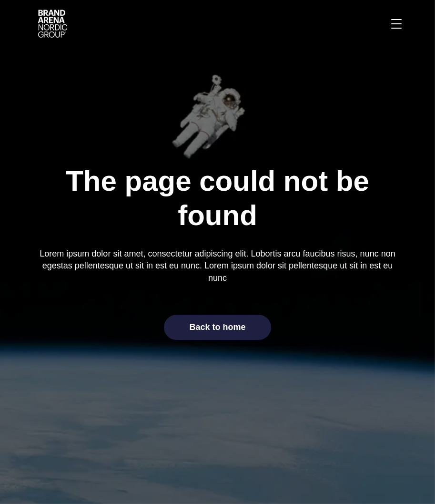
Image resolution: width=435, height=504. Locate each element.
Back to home (217, 327)
